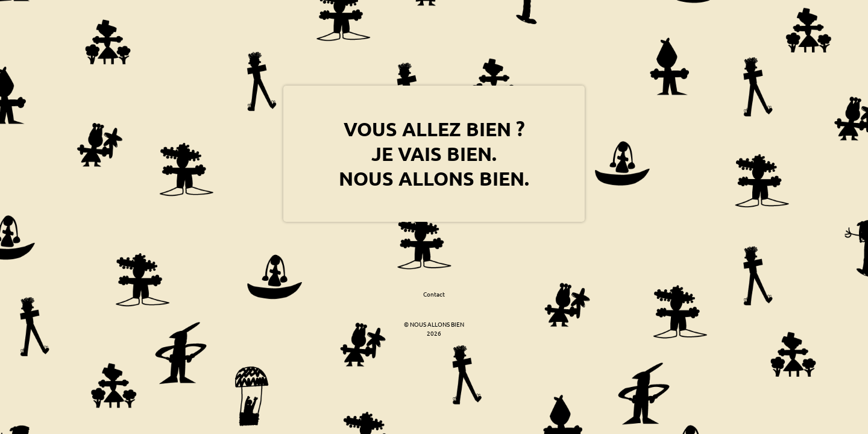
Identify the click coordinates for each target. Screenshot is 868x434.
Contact (434, 294)
